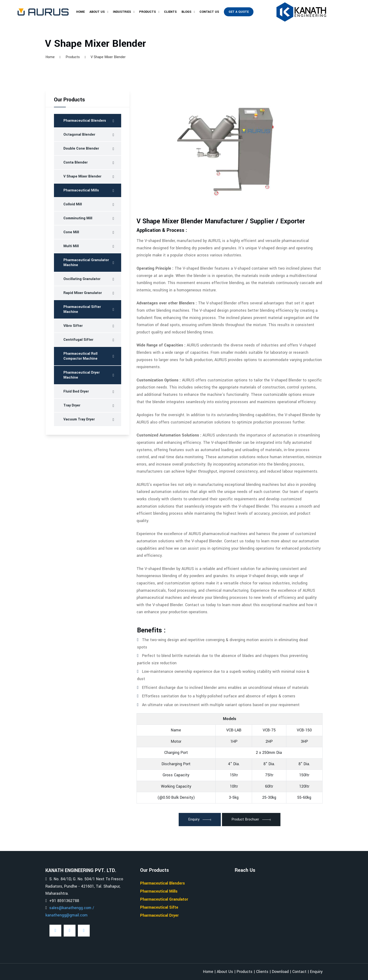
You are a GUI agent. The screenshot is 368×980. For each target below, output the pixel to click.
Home (80, 12)
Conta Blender (75, 162)
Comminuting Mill (78, 218)
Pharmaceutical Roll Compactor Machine (80, 356)
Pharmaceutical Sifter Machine (82, 309)
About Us (97, 12)
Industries (122, 12)
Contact (299, 972)
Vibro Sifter (73, 326)
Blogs (186, 12)
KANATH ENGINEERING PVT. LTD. (81, 870)
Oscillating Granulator (82, 279)
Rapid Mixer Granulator (83, 293)
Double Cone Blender (81, 149)
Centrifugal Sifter (78, 340)
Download (280, 972)
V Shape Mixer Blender (82, 176)
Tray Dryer (72, 405)
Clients (170, 12)
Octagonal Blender (79, 135)
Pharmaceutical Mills (81, 190)
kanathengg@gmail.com (67, 915)
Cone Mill (71, 232)
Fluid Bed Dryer (76, 391)
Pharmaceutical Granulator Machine (86, 263)
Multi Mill (71, 246)
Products (148, 12)
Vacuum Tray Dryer (79, 419)
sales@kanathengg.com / (72, 908)
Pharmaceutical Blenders (85, 121)
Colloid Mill (73, 204)
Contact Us (209, 12)
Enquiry (316, 972)
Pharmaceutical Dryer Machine (82, 375)
